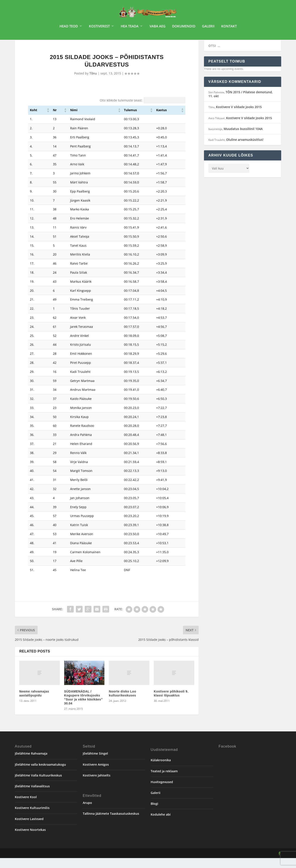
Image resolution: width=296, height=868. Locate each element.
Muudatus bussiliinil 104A (243, 139)
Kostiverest (99, 28)
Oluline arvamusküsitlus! (245, 150)
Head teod (69, 28)
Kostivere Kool (26, 807)
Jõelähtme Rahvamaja (31, 763)
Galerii (208, 28)
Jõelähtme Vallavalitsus (32, 796)
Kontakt (229, 28)
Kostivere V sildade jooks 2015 (239, 117)
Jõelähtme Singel (95, 763)
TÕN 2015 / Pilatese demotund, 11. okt (241, 104)
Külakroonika (161, 770)
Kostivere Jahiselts (97, 785)
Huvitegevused (162, 792)
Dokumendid (184, 28)
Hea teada (130, 28)
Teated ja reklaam (164, 781)
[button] (48, 120)
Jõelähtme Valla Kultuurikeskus (38, 785)
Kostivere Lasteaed (29, 829)
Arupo (87, 813)
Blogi (154, 814)
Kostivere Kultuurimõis (32, 818)
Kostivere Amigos (96, 774)
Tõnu (93, 83)
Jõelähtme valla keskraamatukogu (40, 774)
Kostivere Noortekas (30, 840)
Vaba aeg (158, 28)
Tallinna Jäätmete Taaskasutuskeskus (111, 823)
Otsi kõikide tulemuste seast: (121, 110)
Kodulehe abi (161, 824)
